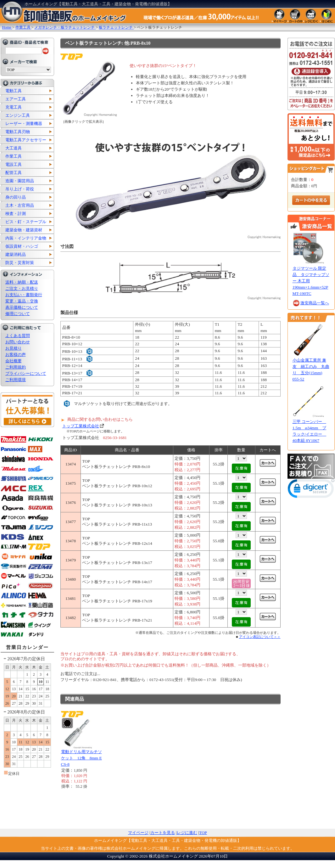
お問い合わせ (18, 342)
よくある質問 (18, 336)
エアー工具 (16, 99)
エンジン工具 (18, 115)
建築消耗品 (16, 254)
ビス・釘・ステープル (26, 222)
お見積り (14, 348)
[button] (311, 490)
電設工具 (14, 164)
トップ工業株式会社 (81, 426)
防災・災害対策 (20, 263)
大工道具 (14, 148)
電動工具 (14, 91)
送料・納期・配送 (22, 282)
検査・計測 (16, 214)
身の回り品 (16, 197)
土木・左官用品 (20, 205)
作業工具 (14, 156)
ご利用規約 (16, 367)
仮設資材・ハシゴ (22, 246)
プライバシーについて (26, 373)
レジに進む (187, 833)
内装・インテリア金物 (26, 238)
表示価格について (22, 307)
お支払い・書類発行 (24, 295)
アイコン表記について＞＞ (260, 637)
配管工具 (14, 173)
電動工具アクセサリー (26, 140)
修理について (18, 314)
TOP (203, 833)
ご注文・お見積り (22, 288)
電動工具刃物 (18, 132)
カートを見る (163, 833)
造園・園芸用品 (20, 181)
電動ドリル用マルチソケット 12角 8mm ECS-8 (81, 758)
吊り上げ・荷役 (20, 189)
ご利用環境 (16, 380)
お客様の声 (16, 355)
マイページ (138, 833)
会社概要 (14, 361)
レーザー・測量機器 (24, 124)
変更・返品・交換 (22, 301)
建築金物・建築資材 (24, 230)
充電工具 (14, 107)
